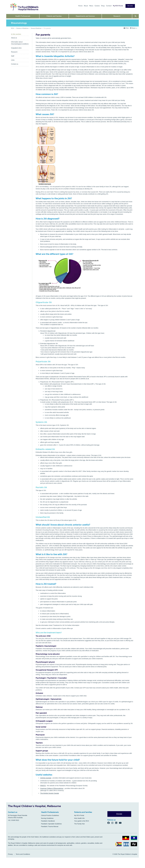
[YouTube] (121, 823)
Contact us (15, 64)
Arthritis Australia (46, 778)
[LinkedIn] (117, 823)
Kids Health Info (79, 818)
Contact (109, 6)
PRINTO (43, 786)
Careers (97, 6)
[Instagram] (113, 823)
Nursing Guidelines (47, 818)
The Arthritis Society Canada (50, 793)
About (86, 6)
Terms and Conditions (23, 854)
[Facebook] (109, 823)
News (91, 6)
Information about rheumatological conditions (20, 43)
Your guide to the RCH (82, 821)
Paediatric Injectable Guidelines (51, 824)
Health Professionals (23, 16)
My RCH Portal (118, 6)
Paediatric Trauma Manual (50, 826)
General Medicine (36, 28)
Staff (13, 56)
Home (80, 6)
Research (117, 16)
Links (13, 60)
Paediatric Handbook (48, 821)
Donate (130, 6)
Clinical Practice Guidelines (50, 815)
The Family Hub (79, 824)
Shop (103, 6)
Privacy (10, 854)
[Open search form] (136, 16)
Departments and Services (85, 16)
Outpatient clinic (16, 48)
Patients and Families (54, 16)
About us (14, 38)
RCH (13, 28)
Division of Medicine (22, 28)
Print (126, 28)
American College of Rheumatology (52, 788)
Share (134, 28)
